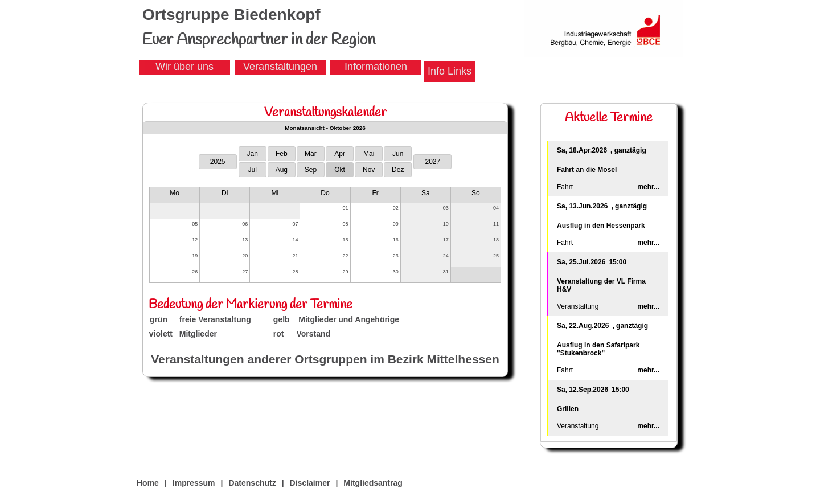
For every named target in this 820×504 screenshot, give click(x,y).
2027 (432, 162)
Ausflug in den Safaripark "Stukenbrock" (598, 349)
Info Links (450, 71)
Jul (253, 170)
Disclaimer (310, 483)
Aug (282, 170)
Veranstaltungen (280, 67)
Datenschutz (252, 483)
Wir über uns (184, 67)
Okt (340, 170)
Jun (398, 154)
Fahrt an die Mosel (587, 170)
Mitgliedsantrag (373, 483)
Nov (369, 170)
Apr (340, 154)
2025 (218, 162)
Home (148, 483)
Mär (311, 154)
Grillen (568, 409)
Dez (398, 170)
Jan (253, 154)
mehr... (648, 187)
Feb (282, 154)
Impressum (194, 483)
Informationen (376, 67)
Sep (311, 170)
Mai (369, 154)
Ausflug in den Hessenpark (601, 226)
